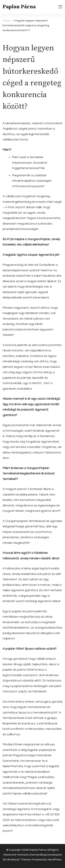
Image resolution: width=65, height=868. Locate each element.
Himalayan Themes (19, 860)
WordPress (55, 860)
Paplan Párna (19, 7)
